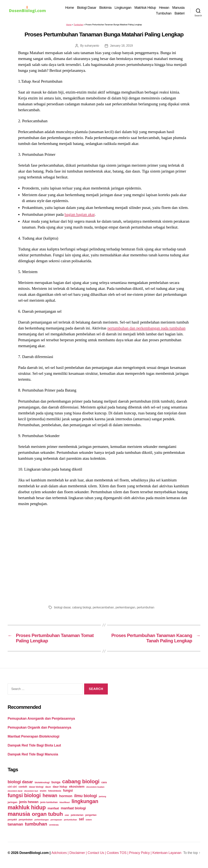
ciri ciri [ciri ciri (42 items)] (12, 788)
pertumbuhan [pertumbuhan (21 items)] (71, 821)
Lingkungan (123, 8)
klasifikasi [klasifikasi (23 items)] (65, 803)
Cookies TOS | (118, 854)
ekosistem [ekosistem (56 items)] (77, 788)
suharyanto (92, 47)
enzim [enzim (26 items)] (43, 792)
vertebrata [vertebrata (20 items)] (54, 826)
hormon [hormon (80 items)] (66, 797)
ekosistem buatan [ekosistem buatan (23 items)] (95, 788)
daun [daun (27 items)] (48, 788)
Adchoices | (60, 854)
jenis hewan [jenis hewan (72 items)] (29, 803)
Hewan (164, 8)
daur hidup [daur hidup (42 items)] (60, 788)
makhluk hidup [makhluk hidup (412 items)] (27, 808)
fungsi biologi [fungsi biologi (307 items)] (24, 796)
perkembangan (125, 608)
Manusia (178, 8)
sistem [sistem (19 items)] (89, 821)
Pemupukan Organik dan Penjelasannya (39, 728)
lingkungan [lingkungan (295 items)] (85, 802)
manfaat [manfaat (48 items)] (53, 809)
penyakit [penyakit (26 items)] (12, 821)
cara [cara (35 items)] (104, 783)
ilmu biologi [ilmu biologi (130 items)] (86, 797)
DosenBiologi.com (34, 854)
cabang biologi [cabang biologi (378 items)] (81, 782)
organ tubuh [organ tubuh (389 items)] (47, 815)
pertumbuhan (146, 608)
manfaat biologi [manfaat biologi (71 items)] (73, 809)
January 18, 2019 (121, 47)
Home (70, 8)
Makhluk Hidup (145, 8)
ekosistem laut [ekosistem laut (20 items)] (31, 792)
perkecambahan (103, 608)
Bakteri (179, 14)
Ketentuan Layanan (167, 854)
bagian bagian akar (79, 215)
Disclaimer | (79, 854)
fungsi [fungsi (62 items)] (68, 791)
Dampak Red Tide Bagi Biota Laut (34, 746)
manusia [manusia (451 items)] (19, 815)
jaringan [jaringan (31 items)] (12, 803)
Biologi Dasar (87, 8)
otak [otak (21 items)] (67, 816)
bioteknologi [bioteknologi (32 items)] (42, 783)
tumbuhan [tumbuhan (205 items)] (36, 825)
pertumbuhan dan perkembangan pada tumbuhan (146, 329)
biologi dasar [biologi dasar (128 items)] (20, 783)
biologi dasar (62, 608)
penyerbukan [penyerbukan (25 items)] (26, 821)
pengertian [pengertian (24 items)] (91, 816)
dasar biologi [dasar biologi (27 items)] (36, 788)
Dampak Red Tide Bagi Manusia (33, 755)
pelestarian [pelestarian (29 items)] (77, 816)
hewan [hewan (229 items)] (50, 796)
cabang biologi (82, 608)
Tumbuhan (164, 14)
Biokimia (105, 8)
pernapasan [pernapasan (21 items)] (56, 821)
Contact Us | (97, 854)
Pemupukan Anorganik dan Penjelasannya (41, 719)
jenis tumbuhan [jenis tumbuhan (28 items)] (49, 803)
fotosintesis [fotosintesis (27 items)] (55, 792)
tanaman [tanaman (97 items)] (15, 825)
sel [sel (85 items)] (81, 820)
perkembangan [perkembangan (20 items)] (42, 821)
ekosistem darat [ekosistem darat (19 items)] (15, 792)
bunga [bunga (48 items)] (56, 783)
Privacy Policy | (141, 854)
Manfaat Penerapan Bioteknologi (33, 737)
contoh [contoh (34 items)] (23, 788)
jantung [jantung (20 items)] (102, 797)
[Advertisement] (104, 555)
